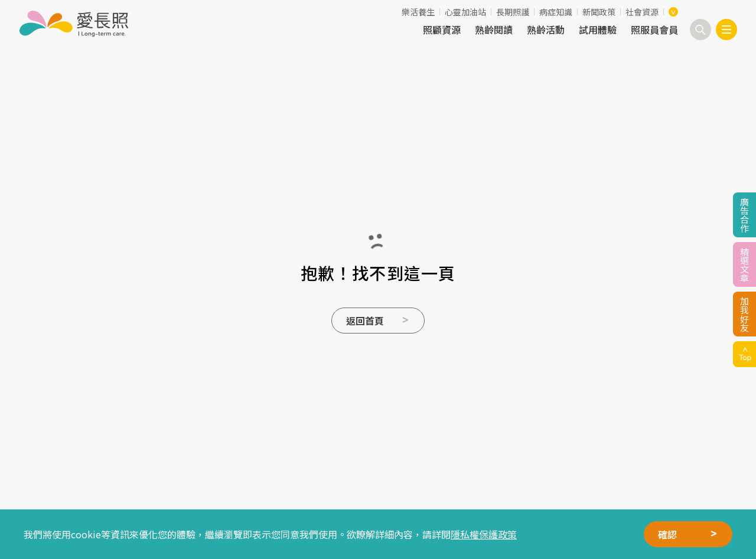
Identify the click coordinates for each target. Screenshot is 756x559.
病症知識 (556, 12)
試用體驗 (598, 30)
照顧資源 (442, 30)
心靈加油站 (465, 12)
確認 (667, 534)
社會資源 (642, 12)
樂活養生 (418, 12)
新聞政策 (599, 12)
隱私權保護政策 (484, 534)
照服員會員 (654, 30)
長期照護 (513, 12)
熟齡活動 (546, 30)
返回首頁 (365, 321)
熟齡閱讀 (494, 30)
